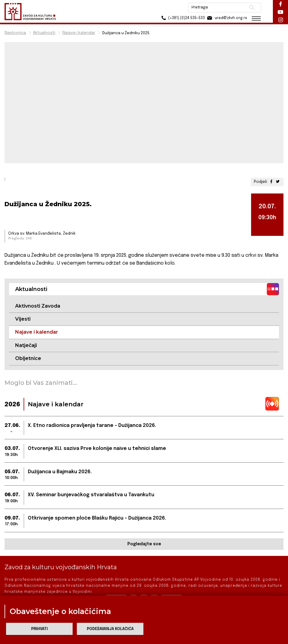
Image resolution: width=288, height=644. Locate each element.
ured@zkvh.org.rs (227, 18)
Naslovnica (15, 33)
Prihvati (39, 629)
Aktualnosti (44, 33)
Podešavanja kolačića (110, 629)
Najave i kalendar (79, 33)
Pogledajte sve (144, 544)
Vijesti (23, 319)
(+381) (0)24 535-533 (182, 18)
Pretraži (252, 8)
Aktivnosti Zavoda (38, 306)
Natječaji (26, 345)
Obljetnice (28, 358)
